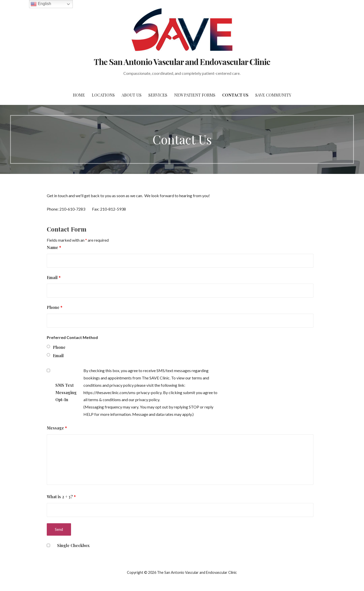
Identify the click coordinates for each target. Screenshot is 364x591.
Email (54, 277)
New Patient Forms (195, 95)
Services (158, 95)
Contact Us (235, 95)
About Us (132, 95)
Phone (55, 307)
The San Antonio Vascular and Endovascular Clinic (182, 62)
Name (54, 247)
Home (79, 95)
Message (57, 428)
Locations (103, 95)
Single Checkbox (73, 545)
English (41, 4)
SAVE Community (273, 95)
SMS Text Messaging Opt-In (66, 392)
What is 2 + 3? (61, 497)
